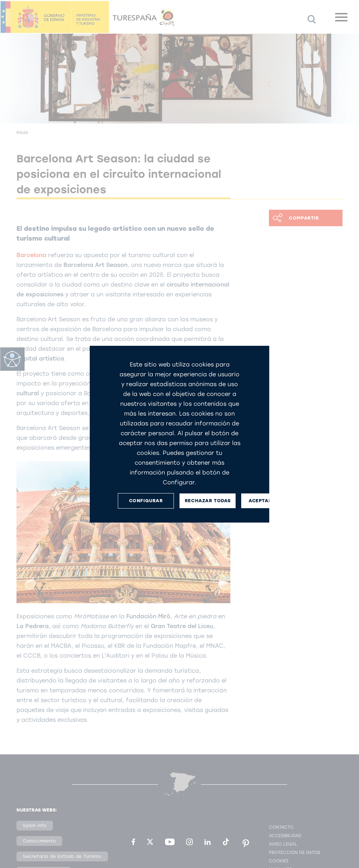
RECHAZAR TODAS (208, 501)
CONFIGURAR (146, 501)
